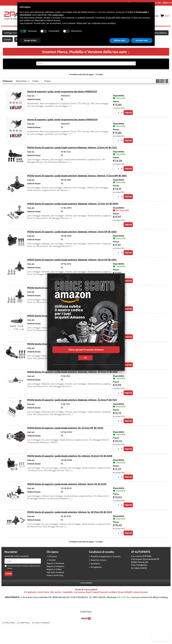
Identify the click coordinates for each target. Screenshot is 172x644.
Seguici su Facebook (55, 569)
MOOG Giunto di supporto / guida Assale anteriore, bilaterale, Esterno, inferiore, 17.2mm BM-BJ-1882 (77, 180)
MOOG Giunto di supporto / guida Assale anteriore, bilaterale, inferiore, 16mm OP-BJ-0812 (72, 265)
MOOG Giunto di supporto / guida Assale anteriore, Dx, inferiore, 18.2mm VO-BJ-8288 (70, 461)
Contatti (52, 565)
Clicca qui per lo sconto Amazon (86, 350)
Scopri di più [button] (30, 40)
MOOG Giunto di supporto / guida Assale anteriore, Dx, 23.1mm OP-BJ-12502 (65, 433)
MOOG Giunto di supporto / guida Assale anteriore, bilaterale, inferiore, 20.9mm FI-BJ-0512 (72, 377)
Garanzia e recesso (99, 565)
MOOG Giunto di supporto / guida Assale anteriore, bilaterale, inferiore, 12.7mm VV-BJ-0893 (73, 208)
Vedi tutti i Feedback (55, 578)
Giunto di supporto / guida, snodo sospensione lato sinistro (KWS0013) (62, 124)
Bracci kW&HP (125, 597)
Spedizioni (95, 569)
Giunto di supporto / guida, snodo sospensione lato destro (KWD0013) (62, 96)
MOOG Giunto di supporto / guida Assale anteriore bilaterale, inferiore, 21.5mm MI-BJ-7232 (72, 152)
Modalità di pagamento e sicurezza (106, 562)
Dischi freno (43, 597)
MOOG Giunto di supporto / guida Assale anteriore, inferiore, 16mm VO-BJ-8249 (67, 489)
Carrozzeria (79, 597)
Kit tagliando (96, 572)
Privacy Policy (10, 628)
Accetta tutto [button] (142, 40)
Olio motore (56, 597)
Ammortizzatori (141, 597)
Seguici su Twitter (54, 575)
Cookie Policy (86, 617)
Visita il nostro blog (55, 581)
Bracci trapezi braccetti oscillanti (102, 597)
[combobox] (86, 68)
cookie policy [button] (58, 15)
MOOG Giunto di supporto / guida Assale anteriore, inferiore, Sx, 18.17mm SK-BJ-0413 (70, 517)
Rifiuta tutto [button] (120, 40)
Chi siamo (53, 562)
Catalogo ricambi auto (14, 34)
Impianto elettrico (12, 43)
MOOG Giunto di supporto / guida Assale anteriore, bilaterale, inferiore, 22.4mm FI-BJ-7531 (72, 405)
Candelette (68, 597)
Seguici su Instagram (55, 572)
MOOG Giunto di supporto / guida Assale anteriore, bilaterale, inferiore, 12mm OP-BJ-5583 (72, 236)
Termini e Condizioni (42, 628)
